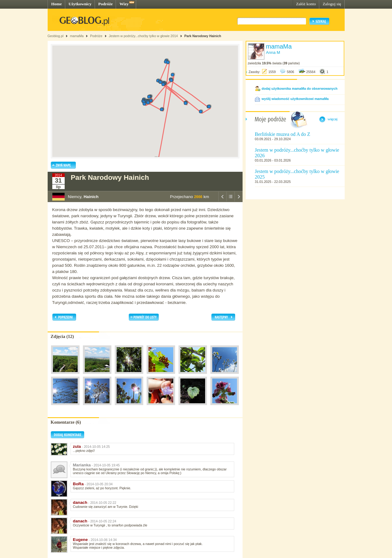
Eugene (80, 540)
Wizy (124, 4)
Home (57, 4)
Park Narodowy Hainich (203, 36)
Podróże (106, 4)
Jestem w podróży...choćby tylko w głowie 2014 (143, 36)
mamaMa (77, 36)
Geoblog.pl (56, 36)
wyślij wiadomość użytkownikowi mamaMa (295, 99)
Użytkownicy (80, 4)
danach (80, 502)
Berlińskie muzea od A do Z (283, 134)
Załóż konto (306, 4)
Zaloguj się (332, 4)
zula (77, 446)
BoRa (78, 484)
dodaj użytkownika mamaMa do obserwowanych (300, 89)
